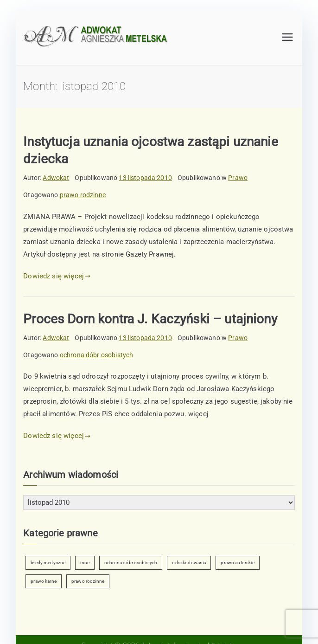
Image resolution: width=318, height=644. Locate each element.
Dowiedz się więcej (57, 276)
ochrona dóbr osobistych (96, 355)
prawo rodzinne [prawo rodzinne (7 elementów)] (88, 581)
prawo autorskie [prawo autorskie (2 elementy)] (237, 563)
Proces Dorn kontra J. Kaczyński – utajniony (150, 319)
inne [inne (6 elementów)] (85, 563)
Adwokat (56, 178)
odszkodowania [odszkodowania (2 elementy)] (189, 563)
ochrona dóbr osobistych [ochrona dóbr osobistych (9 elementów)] (131, 563)
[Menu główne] (287, 37)
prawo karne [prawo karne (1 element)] (44, 581)
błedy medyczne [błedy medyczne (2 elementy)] (48, 563)
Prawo (238, 178)
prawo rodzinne (83, 195)
